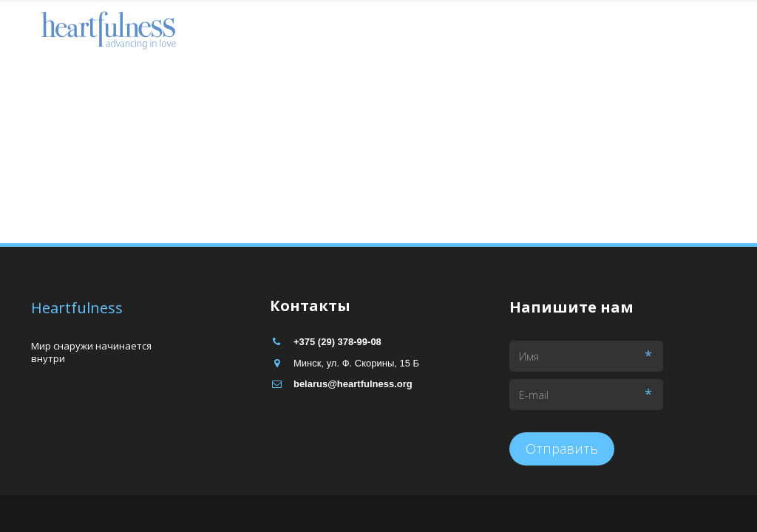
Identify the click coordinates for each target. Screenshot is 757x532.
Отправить (562, 449)
